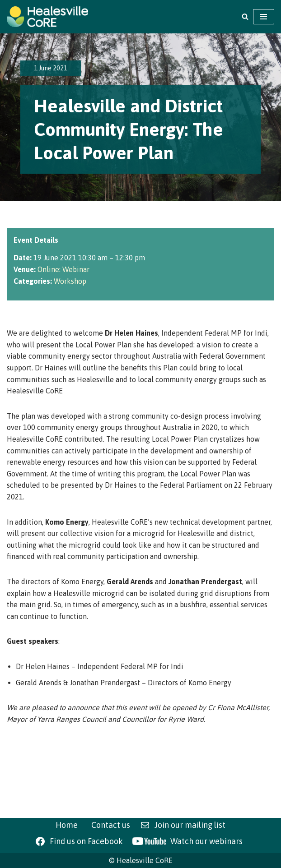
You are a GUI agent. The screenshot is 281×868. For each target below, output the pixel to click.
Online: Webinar (63, 269)
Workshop (70, 281)
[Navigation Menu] (264, 17)
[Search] (245, 16)
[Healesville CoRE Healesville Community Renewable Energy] (47, 17)
